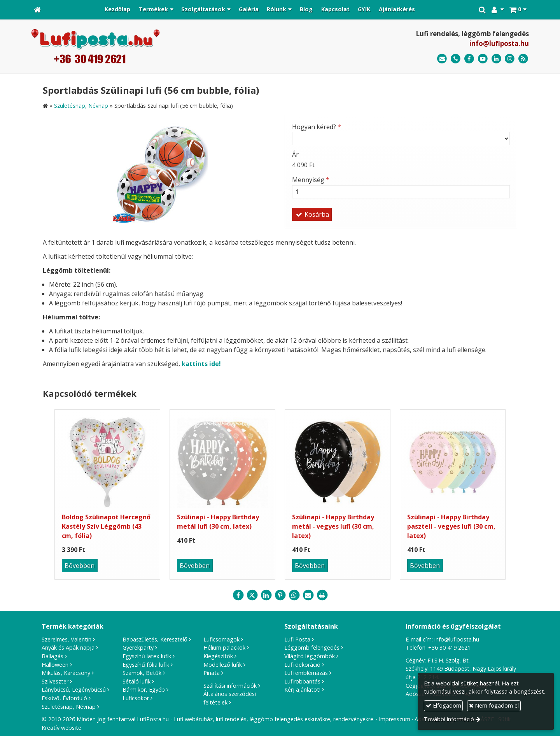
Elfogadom (444, 705)
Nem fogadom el (494, 705)
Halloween (55, 665)
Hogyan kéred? (317, 127)
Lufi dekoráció (302, 665)
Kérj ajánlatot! (302, 690)
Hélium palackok (224, 648)
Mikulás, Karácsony (66, 673)
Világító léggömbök (310, 656)
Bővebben (80, 566)
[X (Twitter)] (252, 595)
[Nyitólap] (37, 10)
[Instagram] (510, 59)
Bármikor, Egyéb (144, 690)
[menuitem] (117, 10)
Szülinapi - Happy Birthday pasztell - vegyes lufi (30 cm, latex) (451, 526)
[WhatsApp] (294, 595)
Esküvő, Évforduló (64, 698)
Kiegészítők (218, 656)
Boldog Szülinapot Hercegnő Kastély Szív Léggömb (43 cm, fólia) (106, 526)
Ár (295, 154)
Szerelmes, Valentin (66, 639)
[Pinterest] (280, 595)
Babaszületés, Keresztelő (155, 639)
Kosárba (312, 214)
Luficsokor (136, 698)
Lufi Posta (297, 639)
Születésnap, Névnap (69, 707)
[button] (518, 10)
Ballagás (52, 656)
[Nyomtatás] (322, 595)
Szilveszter (55, 681)
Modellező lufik (223, 665)
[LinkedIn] (496, 59)
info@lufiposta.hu (499, 43)
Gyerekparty (138, 648)
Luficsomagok (221, 639)
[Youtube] (483, 59)
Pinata (212, 673)
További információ (449, 719)
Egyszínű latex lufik (147, 656)
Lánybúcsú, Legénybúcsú (74, 690)
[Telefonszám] (456, 59)
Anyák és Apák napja (68, 648)
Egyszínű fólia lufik (146, 665)
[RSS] (523, 59)
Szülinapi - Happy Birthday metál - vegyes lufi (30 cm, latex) (333, 526)
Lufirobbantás (302, 681)
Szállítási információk (230, 686)
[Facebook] (469, 59)
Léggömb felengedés (312, 648)
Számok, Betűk (142, 673)
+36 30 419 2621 (449, 648)
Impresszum (395, 719)
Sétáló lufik (136, 681)
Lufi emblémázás (306, 673)
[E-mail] (442, 59)
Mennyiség (311, 180)
